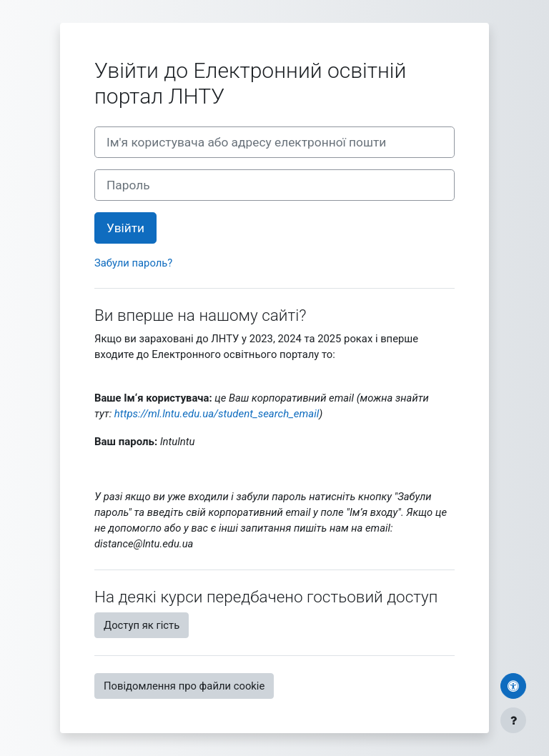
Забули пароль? (133, 263)
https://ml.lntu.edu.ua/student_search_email (217, 414)
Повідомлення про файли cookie (184, 686)
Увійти (125, 228)
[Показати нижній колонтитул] (513, 720)
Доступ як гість (142, 625)
